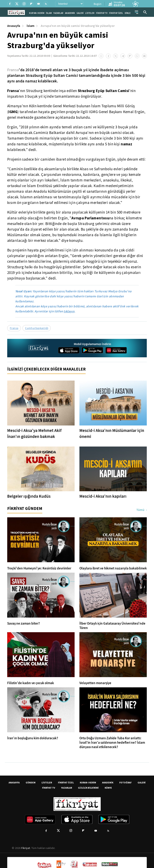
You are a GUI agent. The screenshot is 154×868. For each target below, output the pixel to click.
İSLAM (49, 13)
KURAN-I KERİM (88, 782)
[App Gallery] (116, 350)
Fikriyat (26, 848)
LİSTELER (90, 13)
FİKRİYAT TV (102, 13)
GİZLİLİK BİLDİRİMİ (88, 788)
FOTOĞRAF (125, 782)
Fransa (13, 70)
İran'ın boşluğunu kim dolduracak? (33, 738)
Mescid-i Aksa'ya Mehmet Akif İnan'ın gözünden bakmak (34, 433)
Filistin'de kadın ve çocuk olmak (31, 683)
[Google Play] (92, 350)
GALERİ (80, 13)
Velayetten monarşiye (95, 683)
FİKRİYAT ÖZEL (116, 13)
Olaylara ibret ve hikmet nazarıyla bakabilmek (113, 568)
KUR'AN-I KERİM (37, 13)
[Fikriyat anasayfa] (39, 352)
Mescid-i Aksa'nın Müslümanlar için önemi (112, 433)
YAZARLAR (58, 13)
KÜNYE (108, 788)
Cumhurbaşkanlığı (37, 328)
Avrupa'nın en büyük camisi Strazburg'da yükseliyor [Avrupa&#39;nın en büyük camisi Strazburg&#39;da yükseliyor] (78, 26)
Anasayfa (14, 26)
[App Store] (69, 350)
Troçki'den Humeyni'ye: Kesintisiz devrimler (39, 568)
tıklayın (69, 311)
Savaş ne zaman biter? (24, 624)
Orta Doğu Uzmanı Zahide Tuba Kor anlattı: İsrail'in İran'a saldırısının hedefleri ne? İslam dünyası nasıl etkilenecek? (112, 743)
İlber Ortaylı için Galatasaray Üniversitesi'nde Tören (112, 626)
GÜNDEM (31, 782)
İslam (31, 26)
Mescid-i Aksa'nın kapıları (103, 496)
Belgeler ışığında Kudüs (29, 496)
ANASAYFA (14, 782)
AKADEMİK (70, 13)
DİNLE (128, 13)
